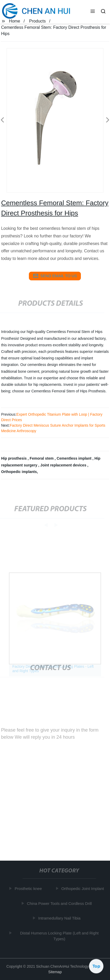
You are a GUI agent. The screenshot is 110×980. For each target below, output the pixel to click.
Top (96, 966)
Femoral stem (42, 458)
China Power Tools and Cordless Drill (60, 903)
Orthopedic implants (19, 472)
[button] (93, 12)
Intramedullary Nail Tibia (60, 918)
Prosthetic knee (29, 889)
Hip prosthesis (14, 458)
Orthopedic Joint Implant (83, 889)
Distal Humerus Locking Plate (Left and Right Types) (60, 936)
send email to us (55, 276)
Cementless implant (75, 458)
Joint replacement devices (64, 465)
